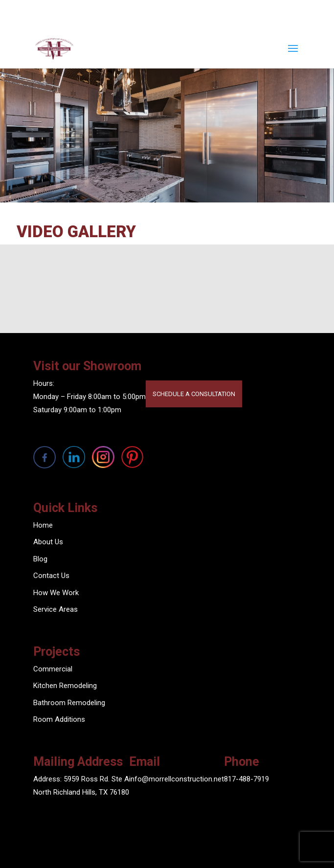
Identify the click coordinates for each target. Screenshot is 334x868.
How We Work (56, 593)
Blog (40, 559)
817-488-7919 (246, 779)
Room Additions (59, 719)
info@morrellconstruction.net (177, 779)
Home (43, 525)
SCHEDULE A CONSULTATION (194, 394)
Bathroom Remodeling (69, 703)
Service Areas (56, 609)
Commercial (53, 669)
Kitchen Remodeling (65, 686)
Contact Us (51, 576)
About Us (48, 542)
